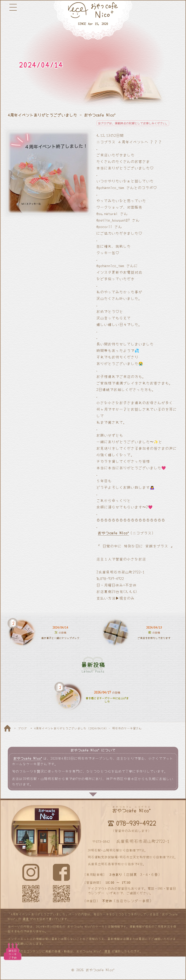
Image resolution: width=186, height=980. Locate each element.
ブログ (22, 728)
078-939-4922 (136, 823)
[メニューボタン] (13, 7)
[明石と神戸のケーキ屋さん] (93, 20)
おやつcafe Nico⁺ (113, 533)
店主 (26, 919)
